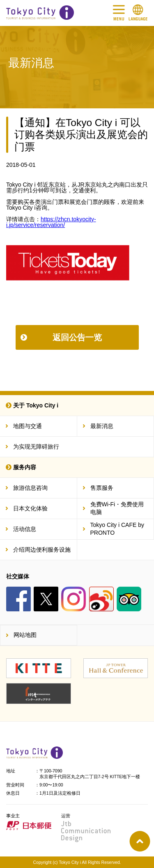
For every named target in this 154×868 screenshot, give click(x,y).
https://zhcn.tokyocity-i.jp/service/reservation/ (51, 222)
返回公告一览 (77, 337)
